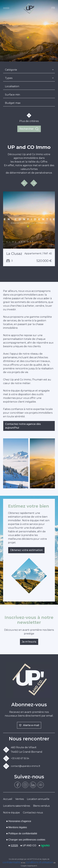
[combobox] (29, 70)
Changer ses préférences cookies (27, 840)
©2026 (14, 845)
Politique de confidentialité (23, 833)
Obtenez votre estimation (26, 550)
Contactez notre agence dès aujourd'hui (23, 426)
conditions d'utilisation (39, 862)
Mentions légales (18, 827)
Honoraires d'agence (20, 821)
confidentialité (12, 862)
